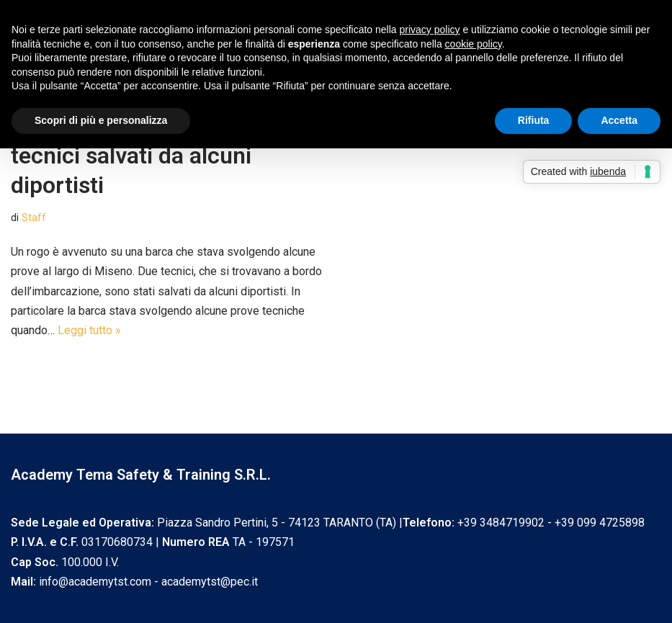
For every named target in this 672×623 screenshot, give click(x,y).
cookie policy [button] (474, 44)
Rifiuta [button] (534, 120)
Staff (34, 218)
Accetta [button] (619, 120)
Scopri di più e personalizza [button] (101, 120)
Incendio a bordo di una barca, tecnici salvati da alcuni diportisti (166, 155)
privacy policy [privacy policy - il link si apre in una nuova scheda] (430, 30)
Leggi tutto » (89, 330)
